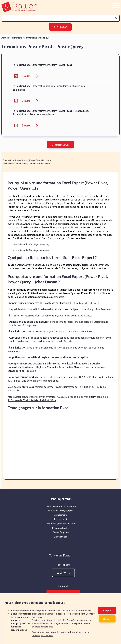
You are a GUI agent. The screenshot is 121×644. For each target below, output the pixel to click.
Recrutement (61, 563)
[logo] (19, 11)
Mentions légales (61, 571)
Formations (17, 81)
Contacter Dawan (61, 188)
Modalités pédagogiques (61, 554)
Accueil (5, 81)
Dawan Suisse (61, 580)
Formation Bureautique (37, 81)
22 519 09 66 (60, 27)
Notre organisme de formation (61, 550)
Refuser (107, 619)
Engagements (61, 558)
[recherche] (58, 18)
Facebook (37, 617)
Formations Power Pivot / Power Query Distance (27, 204)
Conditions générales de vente (61, 567)
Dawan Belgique (60, 576)
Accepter (107, 610)
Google (89, 614)
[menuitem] (61, 550)
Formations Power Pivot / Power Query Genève (26, 207)
